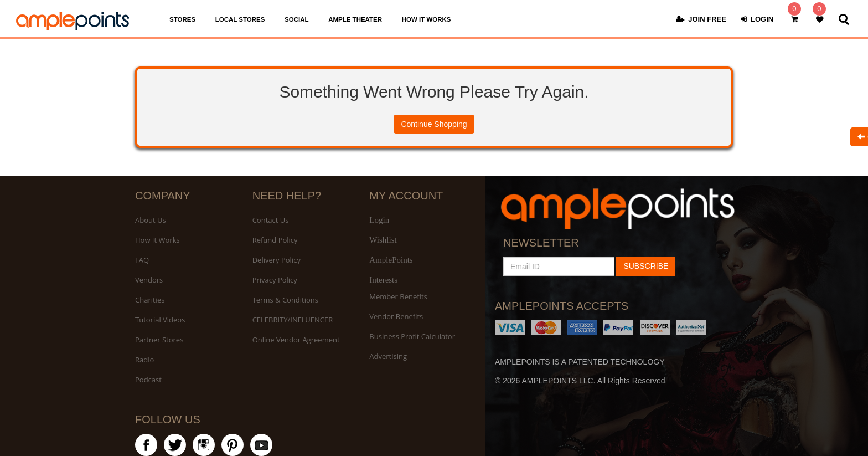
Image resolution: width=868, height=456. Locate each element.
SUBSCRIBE (646, 266)
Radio (144, 360)
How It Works (157, 240)
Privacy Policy (275, 280)
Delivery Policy (277, 260)
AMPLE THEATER (355, 19)
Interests (383, 280)
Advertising (388, 356)
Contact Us (271, 220)
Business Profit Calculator (412, 336)
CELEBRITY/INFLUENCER (293, 320)
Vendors (149, 280)
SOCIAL (296, 19)
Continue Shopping (434, 124)
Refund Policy (275, 240)
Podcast (148, 380)
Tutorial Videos (160, 320)
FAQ (142, 260)
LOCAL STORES (240, 19)
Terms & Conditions (285, 300)
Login (379, 220)
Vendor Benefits (396, 316)
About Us (151, 220)
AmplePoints (391, 260)
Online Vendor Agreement (296, 340)
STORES (182, 19)
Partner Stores (159, 340)
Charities (150, 300)
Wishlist (383, 240)
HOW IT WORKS (427, 19)
